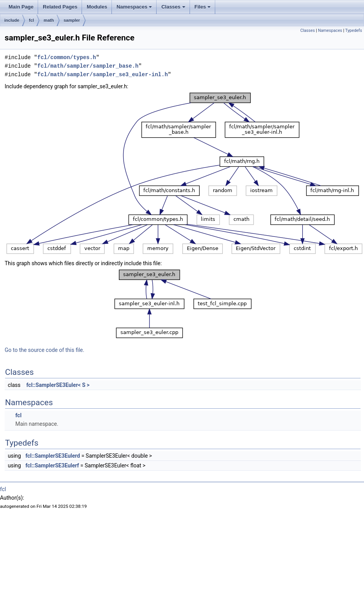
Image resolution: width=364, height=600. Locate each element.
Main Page (21, 7)
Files (203, 7)
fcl (32, 20)
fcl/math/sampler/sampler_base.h (88, 66)
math (49, 20)
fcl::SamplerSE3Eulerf (52, 465)
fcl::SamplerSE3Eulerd (53, 456)
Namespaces (134, 7)
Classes (173, 7)
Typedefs (354, 31)
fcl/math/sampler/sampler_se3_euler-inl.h (103, 74)
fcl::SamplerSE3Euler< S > (58, 385)
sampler (72, 20)
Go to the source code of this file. (44, 350)
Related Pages (60, 7)
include (12, 20)
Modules (97, 7)
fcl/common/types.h (67, 57)
